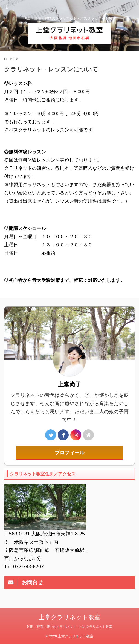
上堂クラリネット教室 (69, 617)
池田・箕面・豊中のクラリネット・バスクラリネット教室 (69, 627)
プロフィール (69, 453)
